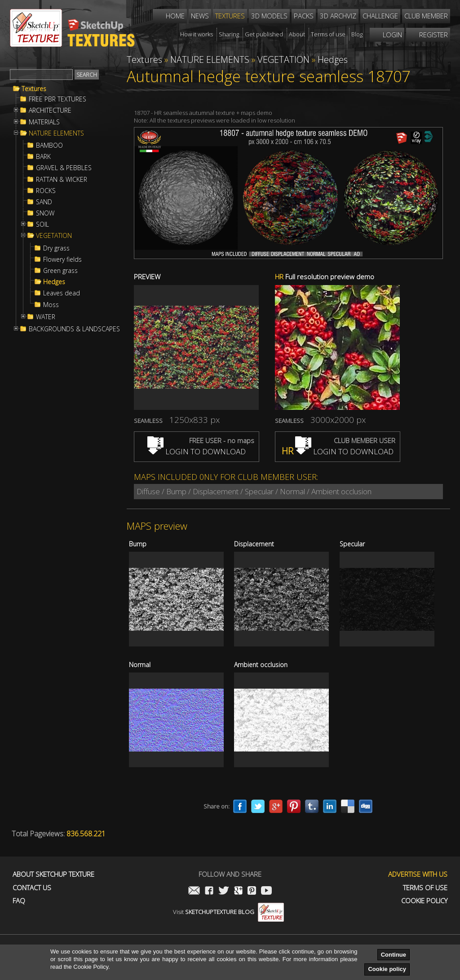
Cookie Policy (424, 901)
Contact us (32, 888)
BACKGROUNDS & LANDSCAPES (74, 329)
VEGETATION (54, 236)
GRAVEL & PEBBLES (64, 168)
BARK (43, 157)
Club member (426, 16)
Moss (51, 305)
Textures (34, 89)
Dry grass (56, 248)
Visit (228, 912)
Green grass (60, 271)
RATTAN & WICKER (62, 180)
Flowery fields (62, 259)
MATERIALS (44, 122)
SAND (44, 202)
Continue (394, 955)
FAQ (19, 901)
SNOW (45, 213)
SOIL (42, 224)
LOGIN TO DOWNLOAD (197, 451)
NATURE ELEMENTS (56, 133)
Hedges (54, 282)
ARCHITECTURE (50, 110)
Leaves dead (62, 293)
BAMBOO (49, 145)
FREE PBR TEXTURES (57, 99)
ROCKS (46, 191)
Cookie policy (387, 969)
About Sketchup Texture (53, 874)
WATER (46, 317)
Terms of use (425, 888)
